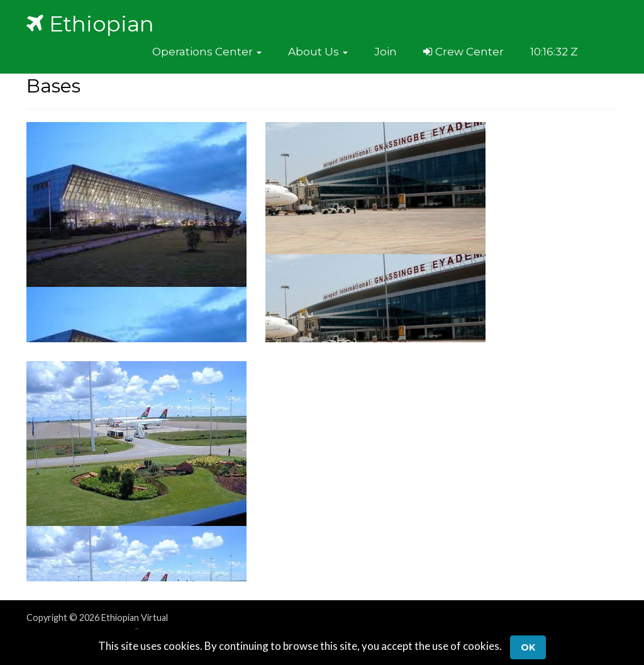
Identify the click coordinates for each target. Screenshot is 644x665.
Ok (528, 647)
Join (386, 52)
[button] (207, 52)
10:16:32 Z (554, 52)
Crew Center (464, 52)
